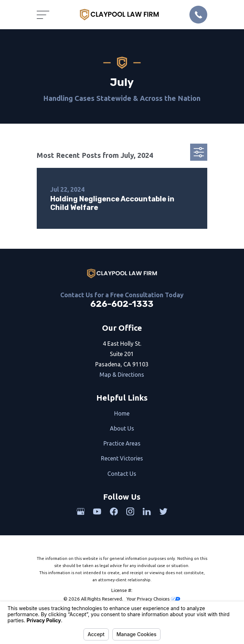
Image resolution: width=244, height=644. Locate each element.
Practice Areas (122, 443)
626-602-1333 (122, 304)
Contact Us (122, 474)
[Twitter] (163, 511)
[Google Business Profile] (81, 511)
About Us (122, 428)
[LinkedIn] (147, 511)
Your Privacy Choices (153, 599)
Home (122, 413)
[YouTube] (97, 511)
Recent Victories (122, 458)
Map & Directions (122, 375)
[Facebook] (114, 511)
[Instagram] (130, 511)
